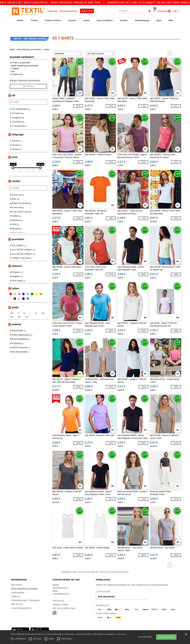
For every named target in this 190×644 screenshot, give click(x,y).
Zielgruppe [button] (18, 128)
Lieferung (52, 11)
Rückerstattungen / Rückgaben (25, 594)
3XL (12, 310)
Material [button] (16, 318)
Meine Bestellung (69, 11)
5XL (27, 310)
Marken (20, 20)
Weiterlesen (121, 634)
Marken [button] (16, 174)
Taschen (72, 20)
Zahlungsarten (18, 586)
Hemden (124, 20)
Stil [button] (14, 89)
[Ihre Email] (111, 585)
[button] (150, 11)
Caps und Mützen (105, 20)
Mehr (171, 20)
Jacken (86, 20)
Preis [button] (15, 150)
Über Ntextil (17, 578)
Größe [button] (15, 301)
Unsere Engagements (21, 601)
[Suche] (132, 11)
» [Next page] (179, 46)
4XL (19, 310)
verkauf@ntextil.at (61, 587)
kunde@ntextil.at (60, 581)
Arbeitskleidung (142, 20)
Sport (159, 20)
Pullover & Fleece (53, 20)
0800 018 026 (59, 594)
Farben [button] (16, 282)
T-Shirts (34, 20)
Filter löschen (28, 80)
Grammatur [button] (18, 233)
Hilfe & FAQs (17, 598)
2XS (12, 307)
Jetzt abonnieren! (106, 590)
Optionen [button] (17, 259)
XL (36, 307)
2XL (43, 307)
